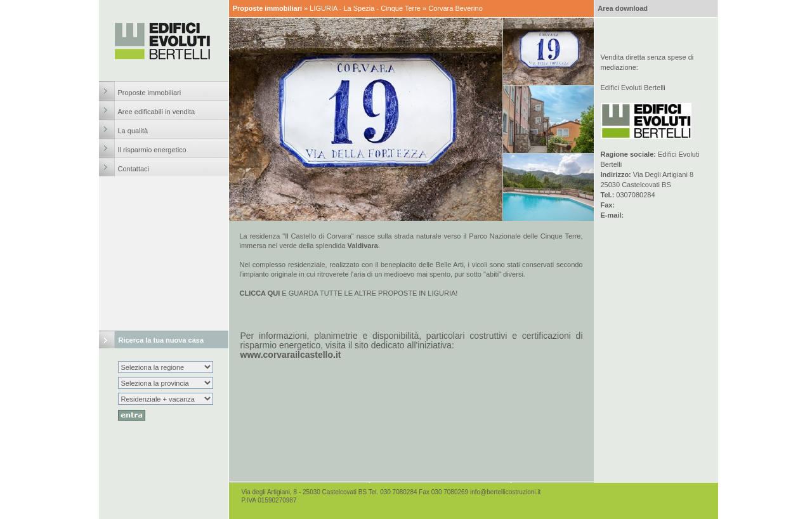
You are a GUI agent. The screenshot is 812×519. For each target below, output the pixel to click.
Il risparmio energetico (152, 150)
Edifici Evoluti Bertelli (633, 88)
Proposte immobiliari (150, 93)
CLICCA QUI (260, 293)
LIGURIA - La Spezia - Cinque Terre (365, 8)
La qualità (133, 131)
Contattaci (134, 169)
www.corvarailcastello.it (291, 355)
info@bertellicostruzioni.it (505, 492)
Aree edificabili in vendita (157, 112)
